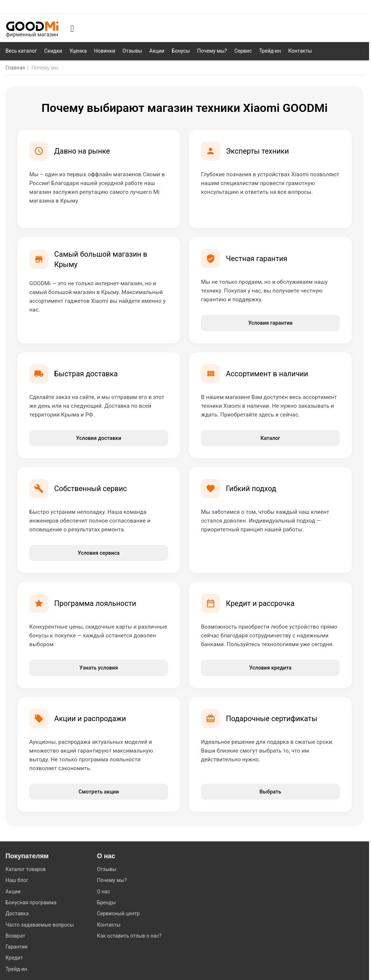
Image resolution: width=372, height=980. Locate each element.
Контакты (109, 925)
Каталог (271, 438)
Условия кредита (270, 668)
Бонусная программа (31, 902)
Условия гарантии (270, 323)
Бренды (107, 902)
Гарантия (16, 947)
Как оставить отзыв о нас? (129, 936)
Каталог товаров (26, 869)
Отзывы (107, 869)
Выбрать (270, 792)
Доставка (17, 913)
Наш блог (17, 880)
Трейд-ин (16, 969)
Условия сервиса (99, 553)
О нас (104, 892)
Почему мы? (112, 880)
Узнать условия (99, 668)
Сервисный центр (118, 913)
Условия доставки (99, 438)
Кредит (14, 958)
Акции (13, 892)
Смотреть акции (98, 792)
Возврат (15, 936)
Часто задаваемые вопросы (40, 925)
